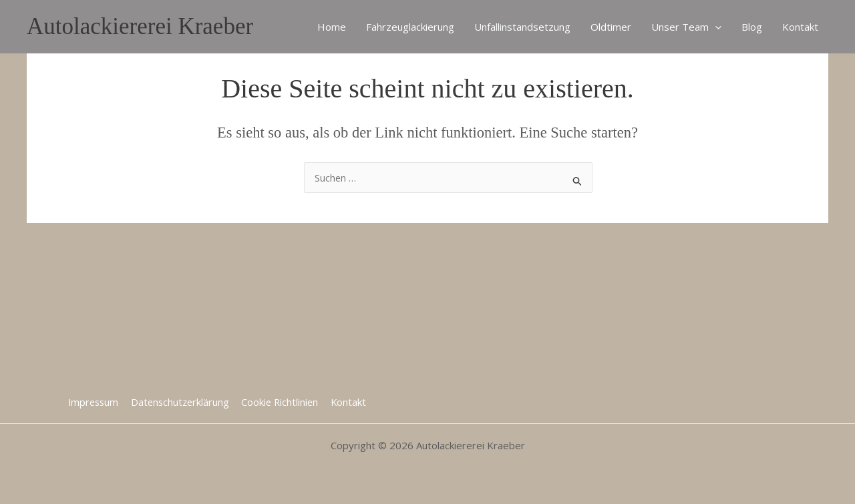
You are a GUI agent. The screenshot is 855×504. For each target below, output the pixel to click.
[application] (715, 27)
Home (332, 27)
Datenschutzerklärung (181, 401)
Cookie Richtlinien (281, 401)
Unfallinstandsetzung (522, 27)
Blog (752, 27)
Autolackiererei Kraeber (140, 26)
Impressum (95, 401)
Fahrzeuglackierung (410, 27)
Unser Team (686, 27)
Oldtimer (611, 27)
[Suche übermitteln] (578, 179)
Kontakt (800, 27)
